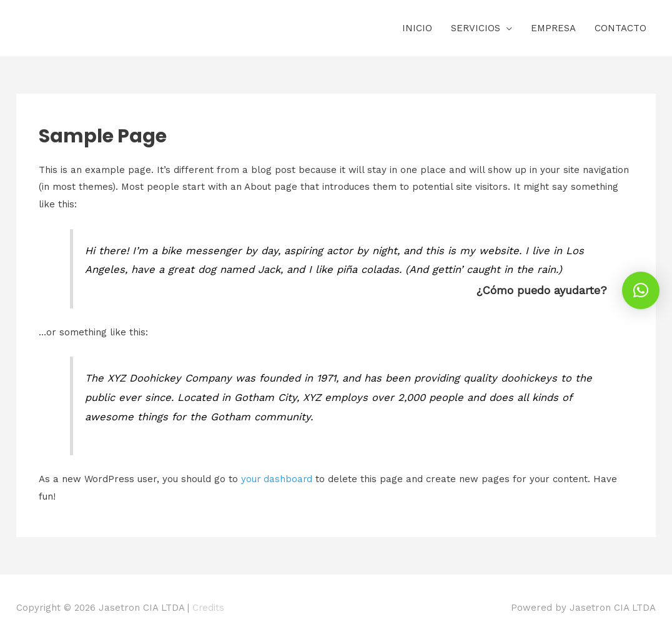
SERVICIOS (476, 28)
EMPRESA (553, 28)
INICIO (417, 28)
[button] (641, 290)
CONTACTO (620, 28)
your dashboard (277, 479)
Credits (209, 608)
